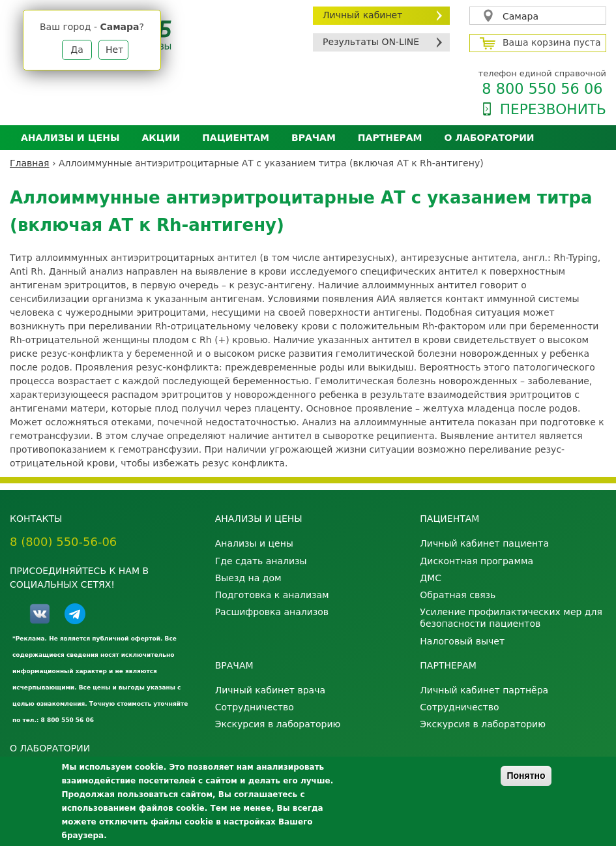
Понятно (526, 776)
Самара (521, 16)
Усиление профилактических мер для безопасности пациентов (511, 618)
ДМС (431, 578)
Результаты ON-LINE (371, 42)
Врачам (314, 138)
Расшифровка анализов (272, 612)
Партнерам (390, 138)
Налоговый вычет (462, 641)
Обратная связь (458, 595)
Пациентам (236, 138)
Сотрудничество (255, 707)
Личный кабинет (362, 15)
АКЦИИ (161, 138)
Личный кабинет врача (270, 690)
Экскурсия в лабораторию (278, 724)
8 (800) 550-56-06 (63, 542)
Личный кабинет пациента (484, 543)
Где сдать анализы (261, 561)
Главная (29, 163)
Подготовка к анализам (272, 595)
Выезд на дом (248, 578)
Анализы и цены (70, 138)
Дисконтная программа (477, 561)
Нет (114, 50)
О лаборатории (490, 138)
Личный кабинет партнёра (484, 690)
